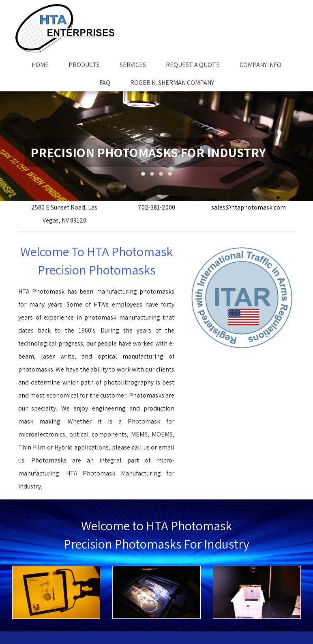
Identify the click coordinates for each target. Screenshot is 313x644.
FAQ (105, 83)
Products (84, 65)
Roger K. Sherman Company (172, 83)
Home (40, 65)
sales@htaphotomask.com (249, 207)
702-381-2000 (156, 207)
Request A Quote (193, 65)
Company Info (260, 65)
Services (133, 65)
